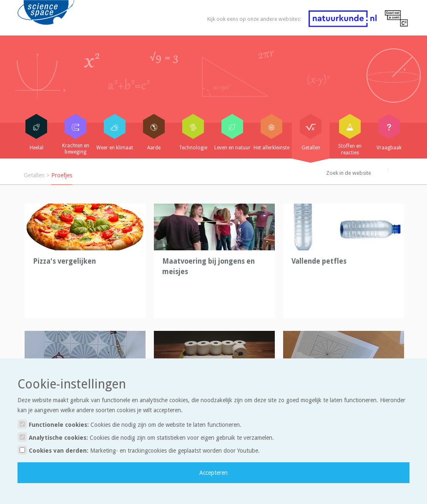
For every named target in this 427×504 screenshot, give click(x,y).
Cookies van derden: (139, 450)
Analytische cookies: (146, 437)
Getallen (34, 175)
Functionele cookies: (129, 424)
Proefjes (62, 175)
